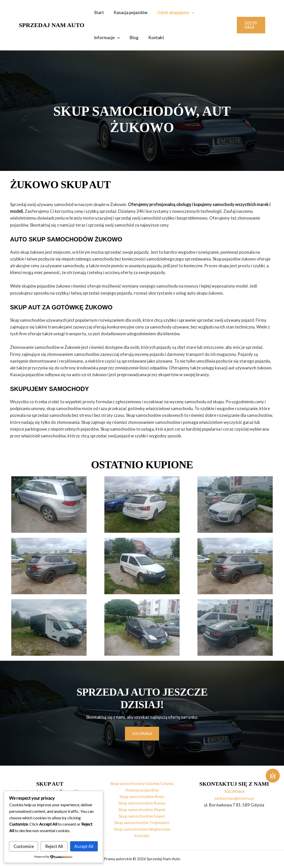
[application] (189, 13)
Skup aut (23, 789)
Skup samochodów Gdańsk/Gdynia (142, 781)
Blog (98, 38)
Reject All (54, 846)
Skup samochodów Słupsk (142, 808)
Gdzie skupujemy (173, 13)
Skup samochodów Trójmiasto (142, 822)
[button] (251, 25)
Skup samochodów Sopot (142, 815)
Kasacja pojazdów (129, 12)
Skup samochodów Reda (142, 795)
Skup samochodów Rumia (142, 801)
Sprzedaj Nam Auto (52, 25)
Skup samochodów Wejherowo (142, 829)
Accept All (84, 846)
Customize (24, 846)
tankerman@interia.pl (234, 795)
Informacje (212, 13)
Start (98, 12)
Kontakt (119, 38)
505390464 (234, 789)
